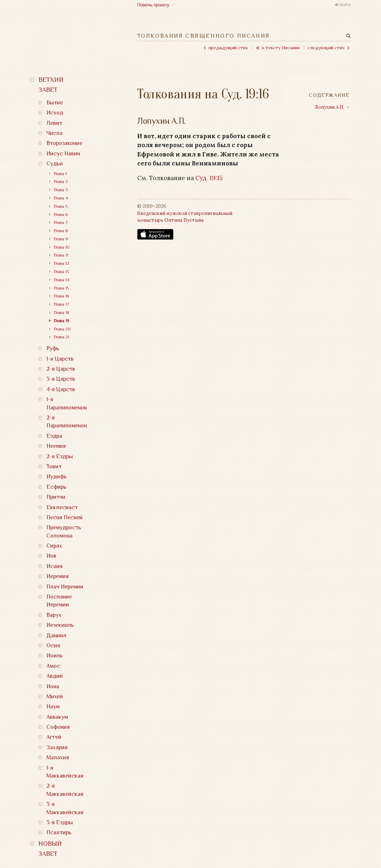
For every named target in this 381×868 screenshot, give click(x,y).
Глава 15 (61, 288)
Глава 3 (61, 190)
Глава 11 (61, 255)
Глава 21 (62, 337)
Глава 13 (61, 272)
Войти (345, 5)
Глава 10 (62, 247)
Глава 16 (61, 296)
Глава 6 (61, 215)
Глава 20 (62, 329)
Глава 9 (61, 239)
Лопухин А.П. (329, 107)
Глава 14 (62, 280)
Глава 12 (62, 263)
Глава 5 (61, 206)
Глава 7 (61, 222)
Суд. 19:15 (209, 178)
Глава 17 (62, 304)
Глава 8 (61, 231)
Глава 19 (62, 321)
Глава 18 (62, 313)
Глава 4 (61, 198)
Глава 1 (60, 174)
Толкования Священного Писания (204, 36)
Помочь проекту (153, 5)
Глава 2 (61, 182)
